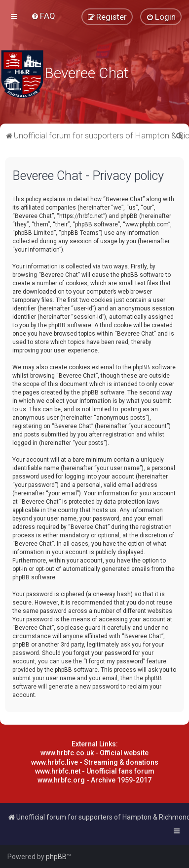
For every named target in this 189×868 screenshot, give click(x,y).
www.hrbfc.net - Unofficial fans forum (95, 771)
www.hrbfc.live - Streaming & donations (95, 762)
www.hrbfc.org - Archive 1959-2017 (94, 780)
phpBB (56, 857)
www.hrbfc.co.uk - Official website (94, 753)
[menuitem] (43, 16)
